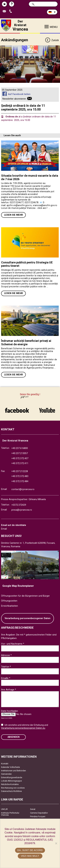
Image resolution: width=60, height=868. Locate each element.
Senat (33, 809)
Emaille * (6, 678)
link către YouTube (47, 410)
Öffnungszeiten (9, 601)
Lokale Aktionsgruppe (11, 781)
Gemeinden (6, 774)
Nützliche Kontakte (10, 784)
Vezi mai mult (30, 856)
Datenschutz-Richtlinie (11, 791)
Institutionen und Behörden (14, 771)
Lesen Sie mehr (14, 215)
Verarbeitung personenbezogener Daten (28, 618)
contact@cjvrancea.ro (23, 489)
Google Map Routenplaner (18, 586)
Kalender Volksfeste (10, 767)
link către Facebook (17, 410)
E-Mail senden (5, 11)
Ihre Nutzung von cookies (13, 788)
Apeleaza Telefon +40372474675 (11, 11)
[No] (56, 843)
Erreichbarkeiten (10, 606)
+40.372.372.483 (20, 476)
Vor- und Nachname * (13, 644)
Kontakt (5, 764)
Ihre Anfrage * (9, 690)
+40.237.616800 (20, 448)
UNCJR (4, 809)
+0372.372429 (19, 505)
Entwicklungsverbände (12, 777)
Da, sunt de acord (30, 850)
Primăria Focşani (38, 816)
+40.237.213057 (20, 453)
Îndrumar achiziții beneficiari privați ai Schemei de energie (26, 343)
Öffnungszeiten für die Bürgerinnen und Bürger (25, 596)
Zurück (52, 40)
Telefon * (6, 667)
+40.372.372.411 (20, 463)
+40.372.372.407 (20, 458)
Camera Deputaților (39, 813)
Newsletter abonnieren (14, 99)
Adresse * (6, 655)
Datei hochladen (10, 711)
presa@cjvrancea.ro (22, 510)
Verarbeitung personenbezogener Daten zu (23, 728)
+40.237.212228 (20, 471)
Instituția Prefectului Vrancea (10, 814)
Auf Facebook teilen (19, 94)
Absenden (14, 737)
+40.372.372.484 (20, 481)
